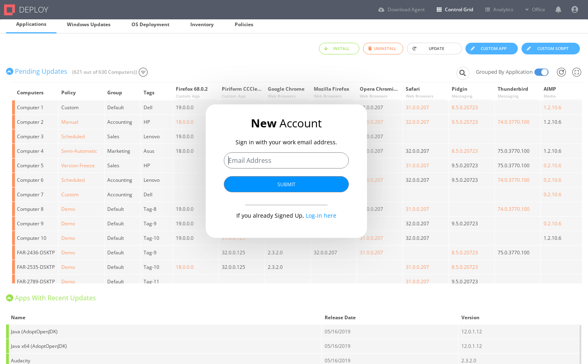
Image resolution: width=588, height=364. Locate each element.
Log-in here (321, 215)
